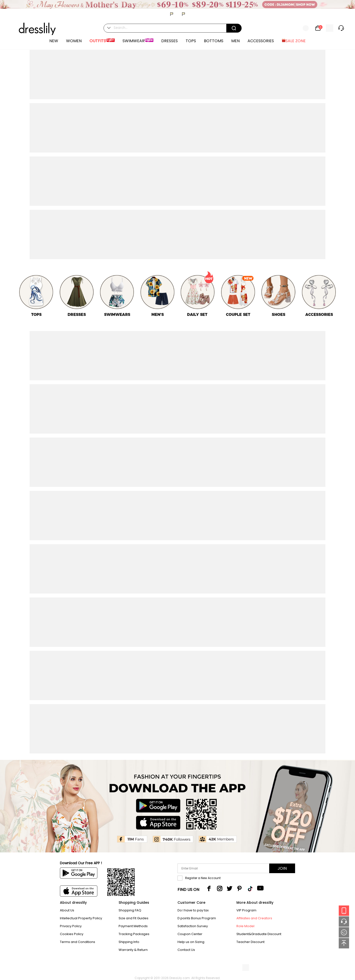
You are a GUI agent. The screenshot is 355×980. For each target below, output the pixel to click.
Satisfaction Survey (193, 926)
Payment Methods (133, 926)
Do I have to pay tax (193, 910)
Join (282, 868)
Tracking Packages (134, 934)
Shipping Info (129, 942)
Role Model (245, 926)
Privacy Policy (71, 926)
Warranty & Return (133, 950)
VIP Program (246, 910)
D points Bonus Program (197, 918)
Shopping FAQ (130, 910)
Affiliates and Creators (254, 918)
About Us (67, 910)
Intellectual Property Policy (81, 918)
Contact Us (186, 950)
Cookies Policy (72, 934)
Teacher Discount (250, 942)
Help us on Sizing (191, 942)
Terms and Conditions (78, 942)
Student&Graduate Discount (259, 934)
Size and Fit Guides (133, 918)
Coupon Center (190, 934)
